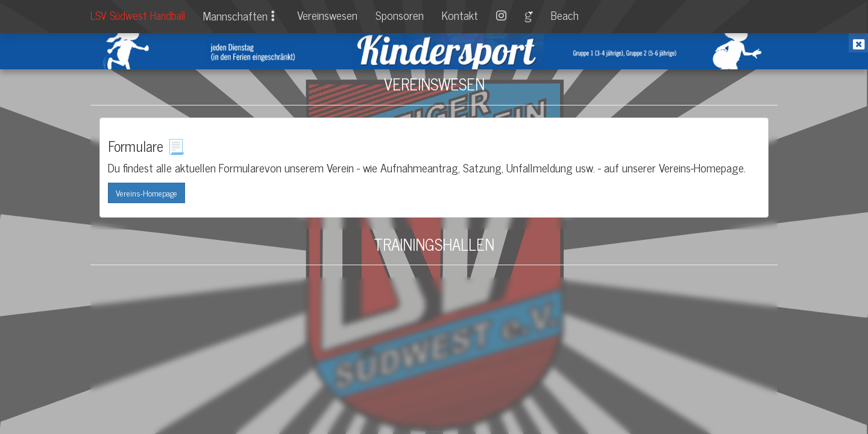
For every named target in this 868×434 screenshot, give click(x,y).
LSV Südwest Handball (138, 15)
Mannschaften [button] (241, 16)
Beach (565, 15)
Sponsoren (400, 15)
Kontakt (460, 15)
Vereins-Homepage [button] (146, 193)
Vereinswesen (327, 15)
